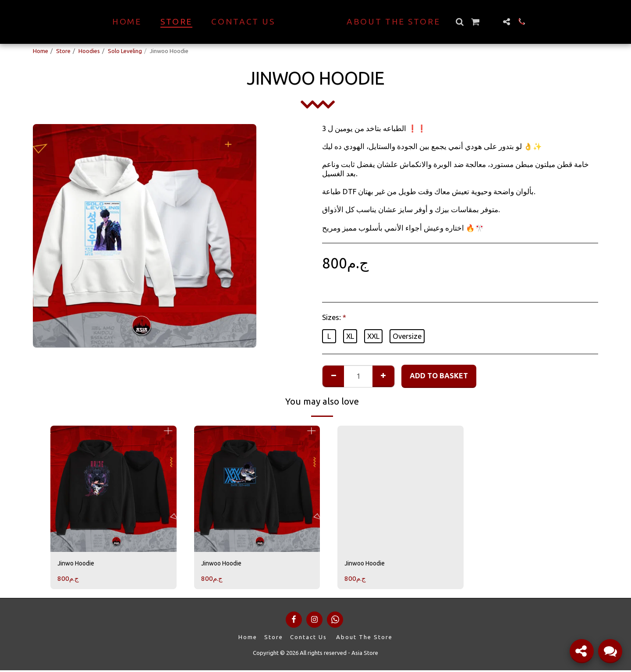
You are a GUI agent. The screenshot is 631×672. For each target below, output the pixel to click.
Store (63, 51)
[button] (475, 22)
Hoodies (89, 51)
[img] (113, 489)
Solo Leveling (125, 51)
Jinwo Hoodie (80, 564)
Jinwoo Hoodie (226, 564)
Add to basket (439, 376)
